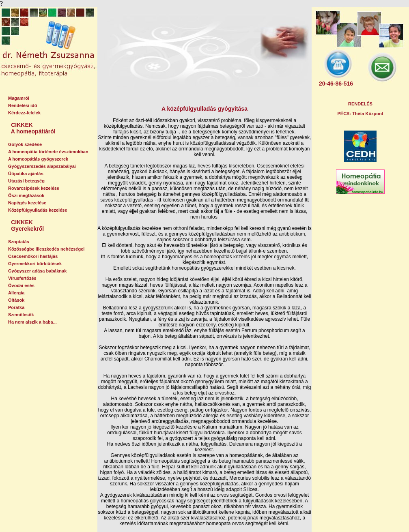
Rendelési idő (23, 105)
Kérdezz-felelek (24, 113)
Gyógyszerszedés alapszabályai (42, 166)
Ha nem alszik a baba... (32, 322)
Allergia (16, 293)
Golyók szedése (25, 144)
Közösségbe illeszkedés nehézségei (46, 249)
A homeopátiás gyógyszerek (38, 159)
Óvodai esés (21, 285)
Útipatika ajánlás (26, 174)
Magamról (19, 98)
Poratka (16, 307)
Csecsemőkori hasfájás (33, 256)
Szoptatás (19, 242)
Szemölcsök (21, 315)
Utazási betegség (26, 181)
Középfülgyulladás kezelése (38, 210)
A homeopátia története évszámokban (48, 152)
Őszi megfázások (26, 195)
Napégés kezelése (27, 203)
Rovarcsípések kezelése (34, 188)
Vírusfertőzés (22, 278)
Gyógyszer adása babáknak (37, 271)
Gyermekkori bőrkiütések (35, 264)
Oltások (16, 300)
